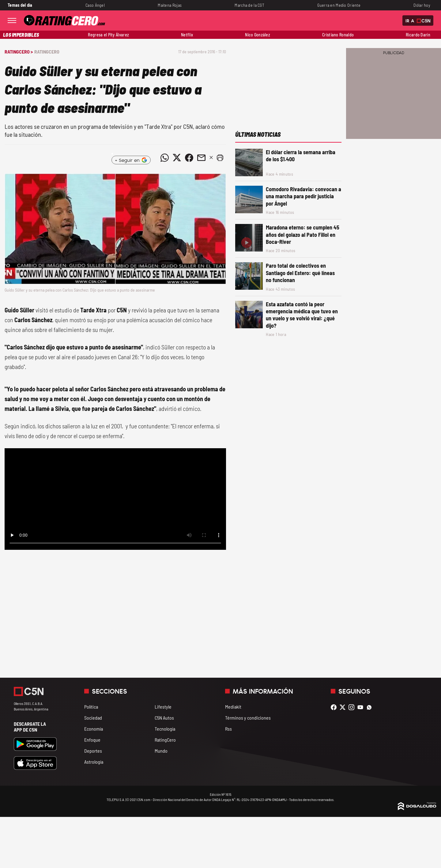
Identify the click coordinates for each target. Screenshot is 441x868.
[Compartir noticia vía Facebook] (189, 158)
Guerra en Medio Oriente (339, 5)
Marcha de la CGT (249, 5)
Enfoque (92, 740)
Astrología (94, 762)
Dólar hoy (422, 5)
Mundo (161, 751)
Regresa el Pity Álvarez (108, 35)
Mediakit (233, 707)
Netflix (187, 35)
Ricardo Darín (418, 35)
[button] (220, 158)
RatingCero (47, 52)
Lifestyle (163, 707)
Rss (228, 729)
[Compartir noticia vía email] (201, 158)
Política (91, 707)
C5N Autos (164, 718)
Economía (94, 729)
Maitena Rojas (170, 5)
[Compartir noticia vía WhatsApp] (164, 158)
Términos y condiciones (248, 718)
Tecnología (165, 729)
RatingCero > (19, 52)
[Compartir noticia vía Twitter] (177, 158)
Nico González (258, 35)
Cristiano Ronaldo (338, 35)
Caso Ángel (95, 5)
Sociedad (93, 718)
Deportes (93, 751)
